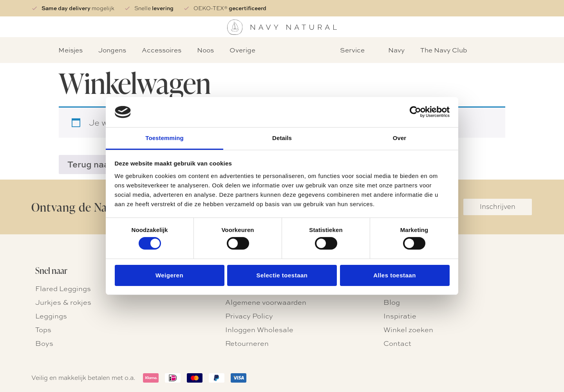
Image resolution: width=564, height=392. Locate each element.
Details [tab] (282, 138)
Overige (242, 50)
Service (352, 50)
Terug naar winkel (104, 164)
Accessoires (162, 50)
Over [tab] (400, 138)
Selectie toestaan (282, 275)
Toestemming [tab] (164, 138)
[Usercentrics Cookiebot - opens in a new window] (415, 112)
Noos (205, 50)
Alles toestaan (395, 275)
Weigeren (169, 275)
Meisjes (70, 50)
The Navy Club (444, 50)
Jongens (112, 50)
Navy (396, 50)
